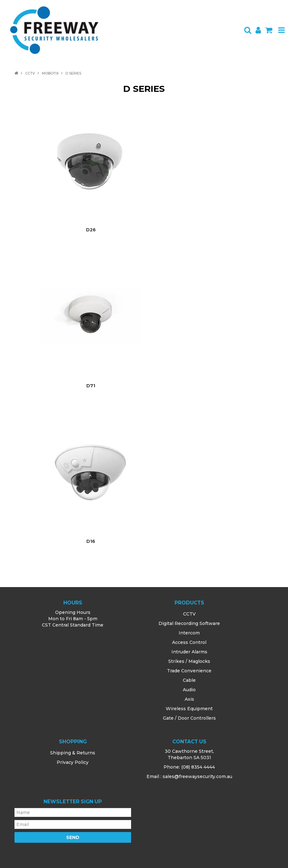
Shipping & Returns (73, 753)
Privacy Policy (73, 762)
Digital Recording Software (189, 623)
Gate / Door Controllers (189, 718)
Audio (189, 690)
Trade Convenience (189, 671)
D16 (91, 541)
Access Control (189, 642)
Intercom (189, 633)
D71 (91, 386)
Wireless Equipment (189, 709)
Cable (189, 680)
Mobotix (50, 73)
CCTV (30, 73)
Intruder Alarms (189, 652)
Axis (189, 699)
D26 (91, 230)
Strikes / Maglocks (189, 661)
